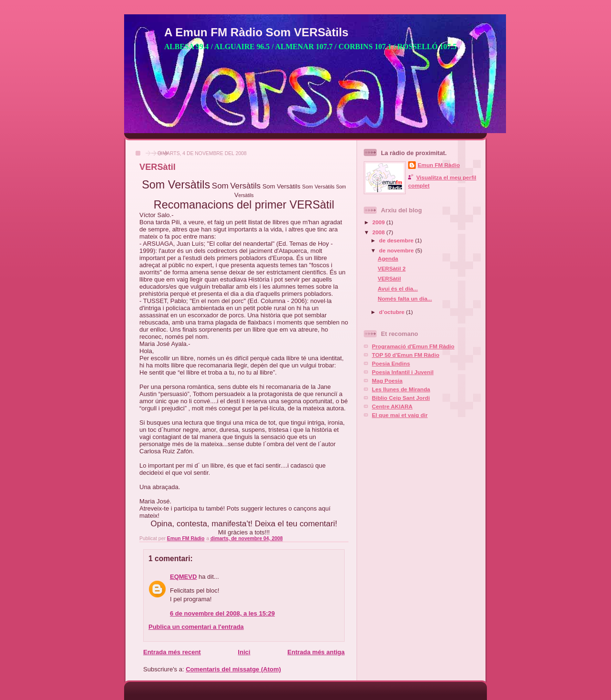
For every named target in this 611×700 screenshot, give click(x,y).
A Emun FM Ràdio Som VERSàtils (256, 32)
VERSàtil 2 (391, 268)
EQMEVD (183, 577)
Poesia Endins (391, 363)
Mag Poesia (387, 381)
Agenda (388, 258)
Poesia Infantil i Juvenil (403, 372)
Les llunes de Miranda (401, 389)
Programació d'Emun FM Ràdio (413, 346)
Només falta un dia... (405, 298)
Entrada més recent (172, 652)
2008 (379, 232)
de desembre (397, 240)
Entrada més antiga (316, 652)
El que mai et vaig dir (400, 415)
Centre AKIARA (392, 406)
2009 (379, 222)
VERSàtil (389, 278)
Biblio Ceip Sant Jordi (401, 398)
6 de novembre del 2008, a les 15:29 (222, 613)
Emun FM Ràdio (439, 165)
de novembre (397, 250)
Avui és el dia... (398, 288)
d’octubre (393, 312)
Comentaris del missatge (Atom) (233, 669)
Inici (244, 652)
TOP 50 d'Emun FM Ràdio (406, 355)
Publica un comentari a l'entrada (196, 627)
